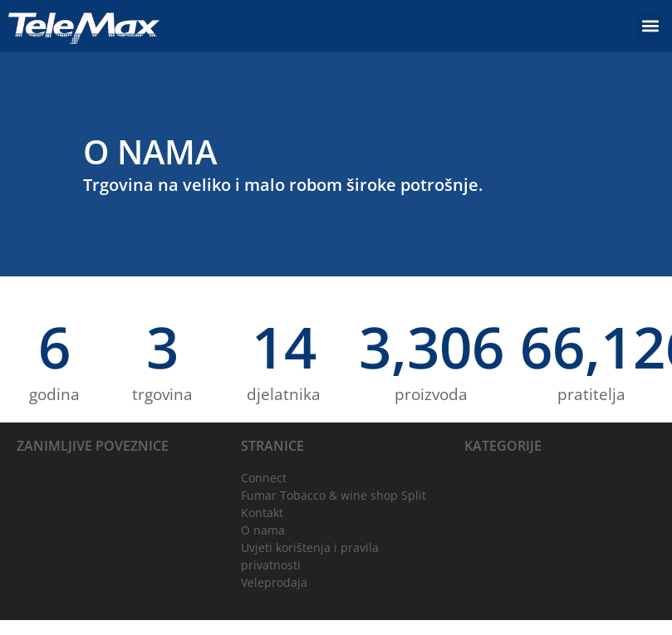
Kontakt (262, 513)
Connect (264, 478)
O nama (263, 530)
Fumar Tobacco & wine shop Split (334, 495)
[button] (650, 26)
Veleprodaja (274, 582)
